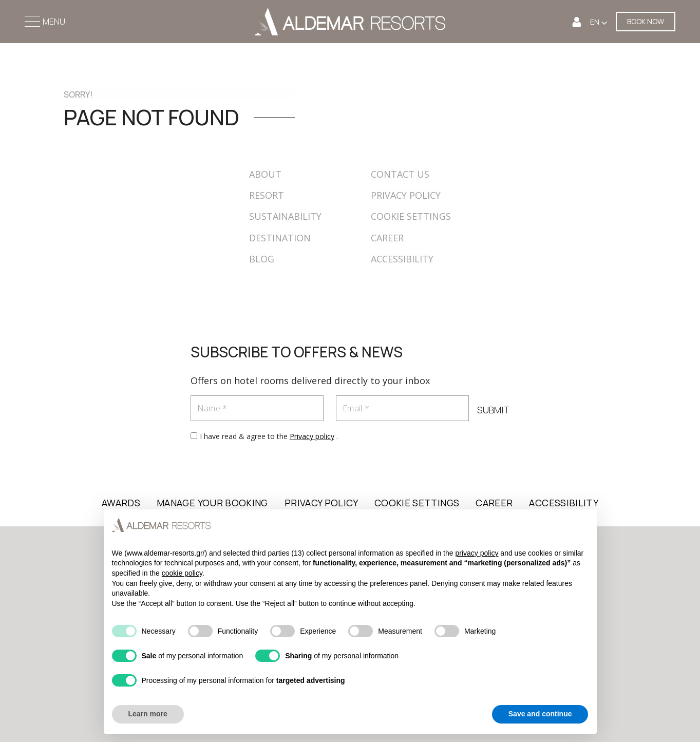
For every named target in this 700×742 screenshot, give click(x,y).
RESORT (267, 195)
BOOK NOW (646, 21)
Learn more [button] (148, 714)
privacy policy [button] (477, 553)
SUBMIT (493, 410)
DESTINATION (280, 238)
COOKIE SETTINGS (411, 216)
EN (595, 22)
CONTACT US (400, 174)
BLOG (262, 259)
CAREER (387, 238)
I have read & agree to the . (269, 436)
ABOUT (265, 174)
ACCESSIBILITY (402, 259)
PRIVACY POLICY (406, 195)
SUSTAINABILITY (285, 216)
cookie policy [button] (182, 573)
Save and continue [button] (540, 714)
